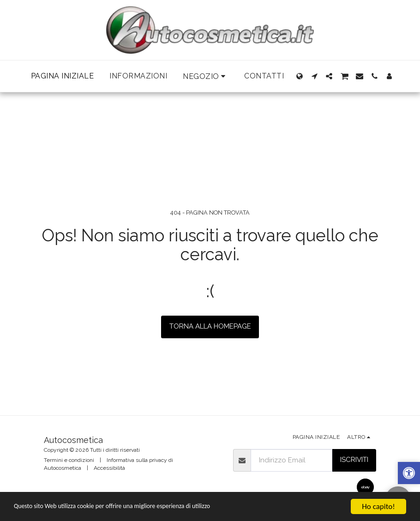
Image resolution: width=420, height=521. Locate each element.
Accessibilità (109, 468)
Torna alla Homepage (210, 326)
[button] (206, 76)
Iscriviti (354, 460)
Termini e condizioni (69, 460)
